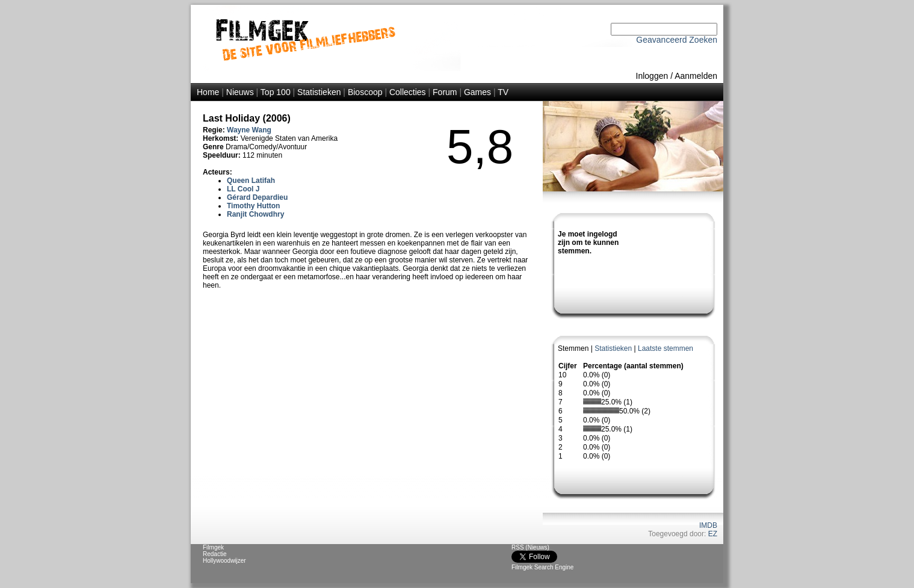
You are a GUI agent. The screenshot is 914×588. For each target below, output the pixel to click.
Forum (445, 92)
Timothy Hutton (253, 206)
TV (503, 92)
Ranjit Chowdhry (255, 214)
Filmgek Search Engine (542, 567)
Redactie (215, 554)
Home (208, 92)
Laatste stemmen (665, 348)
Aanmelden (696, 76)
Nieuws (240, 92)
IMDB (708, 525)
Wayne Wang (249, 130)
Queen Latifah (251, 181)
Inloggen (652, 76)
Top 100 (276, 92)
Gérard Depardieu (257, 197)
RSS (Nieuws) (530, 547)
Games (477, 92)
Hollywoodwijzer (224, 561)
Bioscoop (365, 92)
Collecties (408, 92)
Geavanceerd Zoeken (677, 40)
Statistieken (319, 92)
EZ (713, 534)
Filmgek (213, 547)
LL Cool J (243, 189)
